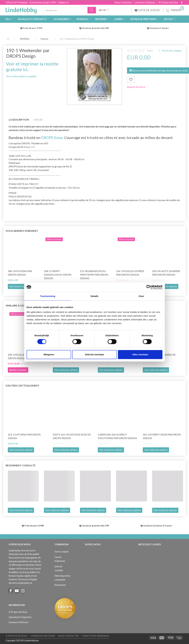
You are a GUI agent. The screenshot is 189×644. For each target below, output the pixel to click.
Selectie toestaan (95, 354)
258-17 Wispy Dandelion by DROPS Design (58, 275)
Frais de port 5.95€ (33, 28)
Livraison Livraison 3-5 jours (158, 526)
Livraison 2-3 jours (159, 28)
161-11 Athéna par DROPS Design (24, 436)
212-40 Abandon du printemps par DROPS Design (94, 275)
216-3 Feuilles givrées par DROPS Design (130, 273)
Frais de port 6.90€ (34, 526)
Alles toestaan (140, 354)
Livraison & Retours (145, 2)
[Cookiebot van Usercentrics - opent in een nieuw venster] (149, 287)
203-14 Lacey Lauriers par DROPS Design (166, 273)
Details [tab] (94, 296)
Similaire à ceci (16, 305)
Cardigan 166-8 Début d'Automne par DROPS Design (117, 436)
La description (19, 120)
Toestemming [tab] (48, 296)
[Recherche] (92, 10)
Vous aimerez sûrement (22, 231)
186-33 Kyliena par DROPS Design (20, 273)
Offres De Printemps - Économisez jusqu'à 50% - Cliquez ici (37, 2)
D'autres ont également (22, 385)
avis (150, 50)
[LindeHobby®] (21, 10)
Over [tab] (141, 296)
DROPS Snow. (52, 137)
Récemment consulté (20, 465)
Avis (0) (38, 120)
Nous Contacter (123, 2)
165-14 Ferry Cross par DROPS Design (162, 436)
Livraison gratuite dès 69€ (96, 28)
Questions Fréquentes (20, 617)
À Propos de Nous (169, 2)
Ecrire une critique (171, 50)
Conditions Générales (95, 636)
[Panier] (175, 10)
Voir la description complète (21, 76)
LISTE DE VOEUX (147, 10)
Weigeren (49, 354)
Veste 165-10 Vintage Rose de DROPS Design (72, 436)
